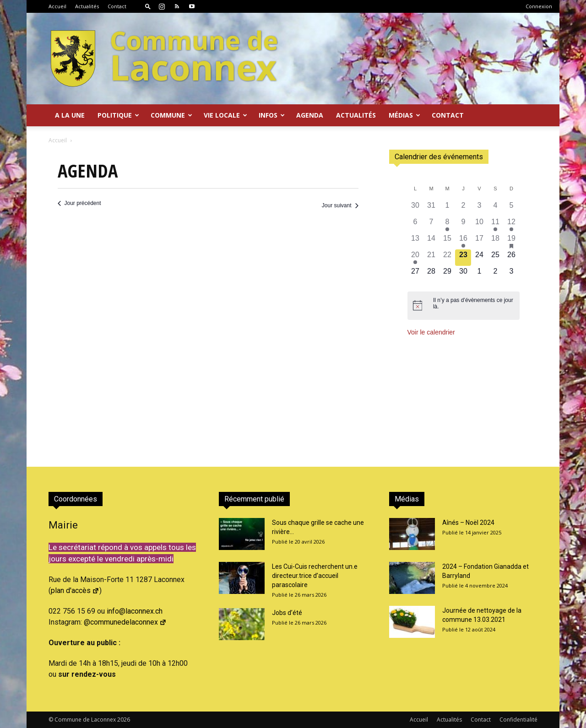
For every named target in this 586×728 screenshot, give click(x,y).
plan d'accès (75, 590)
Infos (272, 115)
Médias (404, 115)
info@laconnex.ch (135, 611)
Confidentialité (518, 720)
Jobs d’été (287, 613)
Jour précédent (79, 203)
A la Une (70, 115)
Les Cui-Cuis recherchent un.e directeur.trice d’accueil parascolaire (315, 576)
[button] (148, 6)
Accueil (57, 6)
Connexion (539, 6)
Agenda (310, 115)
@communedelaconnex (125, 622)
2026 (124, 720)
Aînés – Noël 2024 (468, 523)
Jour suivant (340, 205)
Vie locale (225, 115)
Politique (118, 115)
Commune (171, 115)
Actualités (87, 6)
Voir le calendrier (431, 332)
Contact (117, 6)
